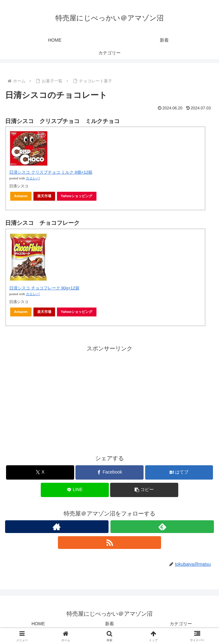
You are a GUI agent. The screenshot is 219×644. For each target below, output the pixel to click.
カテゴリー (181, 624)
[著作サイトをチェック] (57, 527)
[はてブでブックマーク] (179, 472)
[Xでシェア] (40, 472)
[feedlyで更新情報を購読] (162, 527)
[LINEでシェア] (75, 490)
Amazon (21, 196)
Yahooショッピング (77, 196)
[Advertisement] (109, 398)
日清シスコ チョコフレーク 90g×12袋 (44, 288)
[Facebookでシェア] (109, 472)
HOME (38, 624)
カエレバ (33, 178)
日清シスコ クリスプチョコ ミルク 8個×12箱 (51, 172)
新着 (109, 624)
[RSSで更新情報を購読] (110, 543)
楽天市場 (44, 196)
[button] (144, 490)
